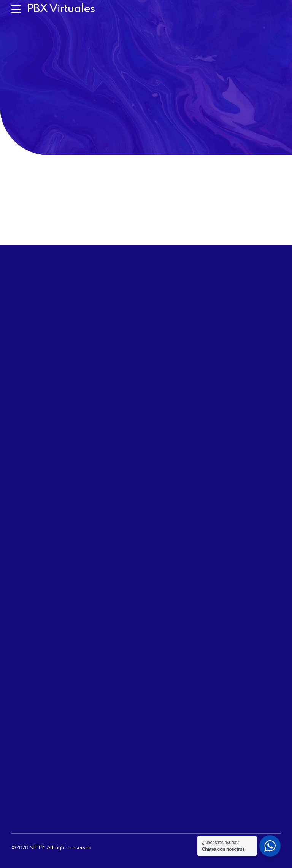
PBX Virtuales (61, 9)
